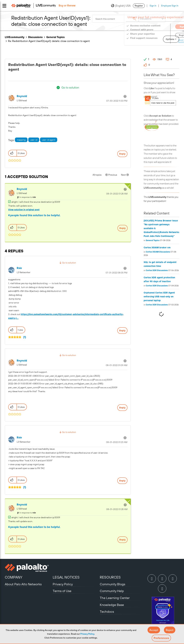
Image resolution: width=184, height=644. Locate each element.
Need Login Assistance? (165, 41)
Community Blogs (112, 584)
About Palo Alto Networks (23, 584)
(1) (25, 337)
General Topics (55, 37)
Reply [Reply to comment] (123, 228)
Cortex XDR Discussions (157, 270)
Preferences (161, 638)
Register (139, 6)
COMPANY (14, 577)
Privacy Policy (87, 634)
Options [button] (125, 96)
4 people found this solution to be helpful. (34, 215)
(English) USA (121, 6)
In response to (28, 197)
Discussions (35, 37)
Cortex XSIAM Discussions (158, 252)
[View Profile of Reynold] (22, 96)
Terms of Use (62, 591)
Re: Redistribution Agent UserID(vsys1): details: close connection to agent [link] (49, 41)
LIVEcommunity (15, 37)
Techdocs (107, 612)
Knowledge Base (112, 605)
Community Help (112, 591)
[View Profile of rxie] (19, 268)
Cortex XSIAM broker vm (157, 248)
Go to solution (70, 87)
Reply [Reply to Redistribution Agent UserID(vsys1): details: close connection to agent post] (122, 154)
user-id (34, 140)
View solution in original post (24, 210)
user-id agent (49, 140)
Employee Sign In (170, 6)
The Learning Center (115, 598)
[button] (154, 630)
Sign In (153, 6)
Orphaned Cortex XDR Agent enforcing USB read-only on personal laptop (159, 297)
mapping (21, 140)
